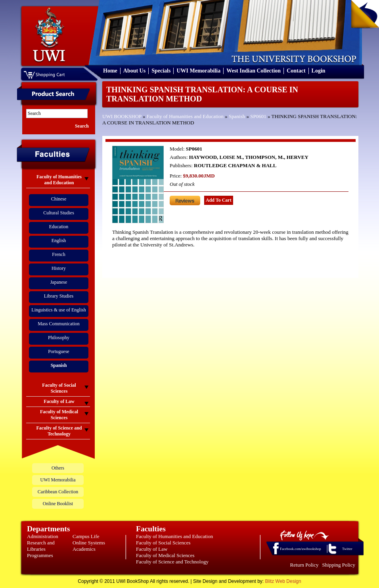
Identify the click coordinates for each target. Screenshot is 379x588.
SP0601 (258, 116)
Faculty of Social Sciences (163, 543)
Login (319, 71)
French (58, 254)
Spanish (237, 116)
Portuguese (58, 351)
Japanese (59, 282)
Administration (43, 536)
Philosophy (59, 338)
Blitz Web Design (283, 581)
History (59, 268)
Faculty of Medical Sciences (165, 555)
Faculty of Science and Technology (172, 562)
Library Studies (59, 296)
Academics (84, 549)
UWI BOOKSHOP (122, 116)
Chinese (59, 199)
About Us (134, 71)
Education (59, 227)
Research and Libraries (41, 546)
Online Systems (89, 543)
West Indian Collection (254, 71)
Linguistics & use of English (58, 310)
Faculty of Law (152, 549)
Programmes (40, 555)
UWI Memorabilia (198, 71)
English (59, 241)
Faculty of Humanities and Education (185, 116)
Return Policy (304, 565)
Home (110, 71)
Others (58, 468)
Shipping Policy (339, 565)
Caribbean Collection (58, 492)
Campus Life (86, 536)
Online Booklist (58, 504)
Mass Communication (59, 324)
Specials (161, 71)
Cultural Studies (59, 213)
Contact (296, 71)
